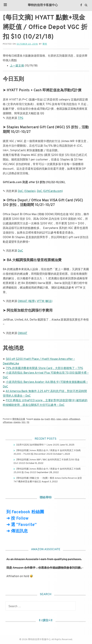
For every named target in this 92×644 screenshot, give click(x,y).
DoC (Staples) (27, 191)
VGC (24, 422)
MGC (53, 419)
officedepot (75, 419)
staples (17, 422)
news (59, 419)
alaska (37, 419)
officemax (8, 422)
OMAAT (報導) (27, 301)
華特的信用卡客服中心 (43, 5)
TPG (21, 118)
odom (65, 419)
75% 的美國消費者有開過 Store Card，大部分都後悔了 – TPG (44, 368)
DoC (20, 251)
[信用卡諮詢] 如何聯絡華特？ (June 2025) (38, 445)
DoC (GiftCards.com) (50, 191)
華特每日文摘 (19, 419)
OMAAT (23, 333)
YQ (28, 422)
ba (42, 419)
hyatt (47, 419)
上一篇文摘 (17, 66)
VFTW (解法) (45, 301)
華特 (45, 44)
